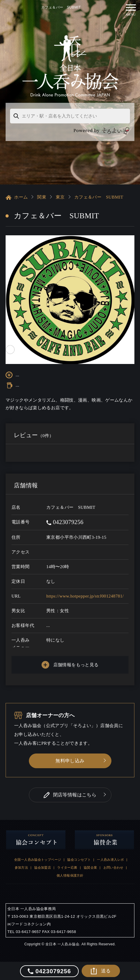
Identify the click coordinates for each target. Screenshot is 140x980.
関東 (42, 197)
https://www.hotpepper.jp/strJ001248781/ (85, 596)
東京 (60, 197)
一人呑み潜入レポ (110, 860)
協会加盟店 (43, 867)
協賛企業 (90, 867)
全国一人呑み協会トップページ (38, 860)
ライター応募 (67, 867)
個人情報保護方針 (70, 875)
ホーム (17, 197)
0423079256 (65, 522)
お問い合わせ (113, 867)
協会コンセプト (79, 860)
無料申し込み (70, 761)
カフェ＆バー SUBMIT (99, 197)
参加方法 (22, 867)
